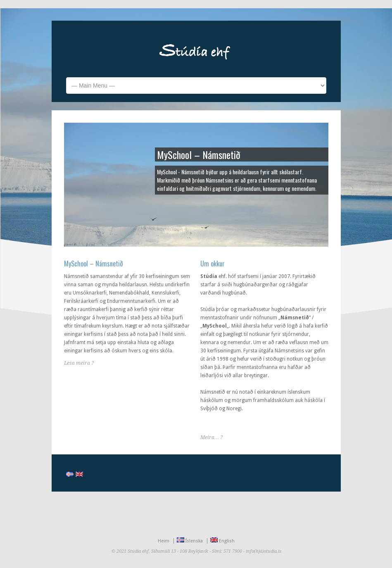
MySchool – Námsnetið (94, 264)
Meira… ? (211, 437)
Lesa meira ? (79, 363)
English (222, 541)
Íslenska (190, 541)
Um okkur (213, 264)
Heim (164, 541)
